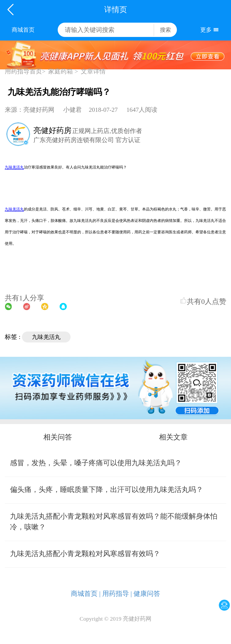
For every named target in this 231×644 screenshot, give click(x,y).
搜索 (165, 30)
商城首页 (23, 30)
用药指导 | (117, 594)
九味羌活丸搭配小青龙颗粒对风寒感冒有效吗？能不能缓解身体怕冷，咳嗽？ (114, 521)
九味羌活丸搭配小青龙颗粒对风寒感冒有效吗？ (85, 554)
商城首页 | (86, 594)
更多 (206, 30)
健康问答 (147, 594)
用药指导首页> (25, 71)
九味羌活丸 (46, 337)
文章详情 (93, 71)
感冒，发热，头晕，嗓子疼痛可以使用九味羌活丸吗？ (96, 463)
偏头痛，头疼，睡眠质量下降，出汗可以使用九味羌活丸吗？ (107, 489)
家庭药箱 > (63, 71)
